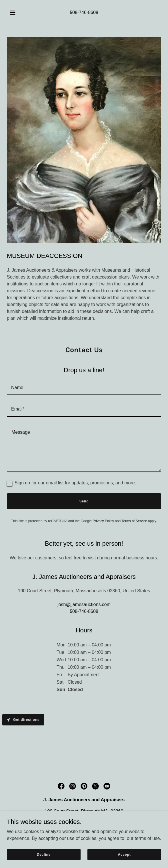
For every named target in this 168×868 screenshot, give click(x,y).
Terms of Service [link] (134, 521)
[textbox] (84, 388)
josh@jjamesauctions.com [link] (84, 604)
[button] (14, 13)
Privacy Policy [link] (103, 521)
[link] (61, 786)
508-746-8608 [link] (84, 12)
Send (84, 501)
